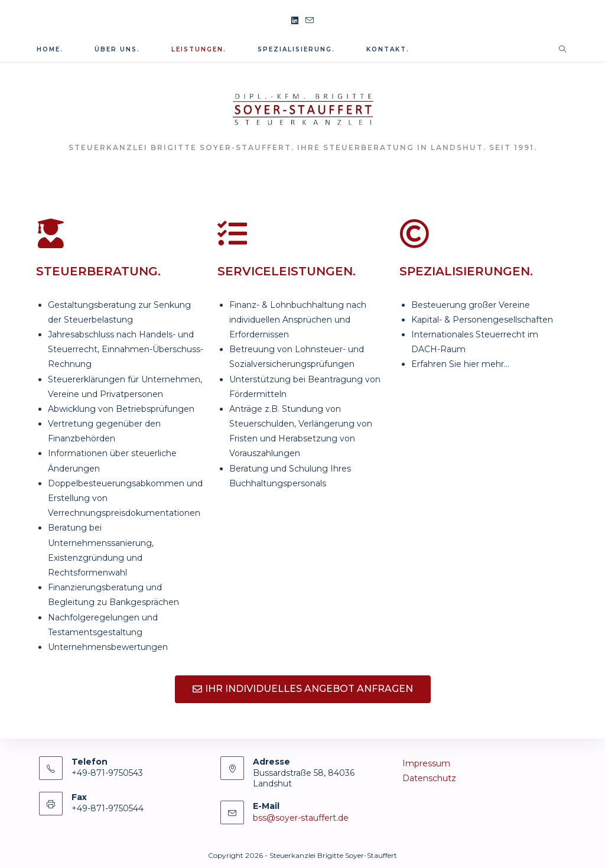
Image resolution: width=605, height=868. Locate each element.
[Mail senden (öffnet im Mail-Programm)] (310, 21)
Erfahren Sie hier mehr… (460, 364)
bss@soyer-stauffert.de (301, 818)
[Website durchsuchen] (562, 50)
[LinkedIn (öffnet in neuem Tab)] (295, 21)
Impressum (426, 763)
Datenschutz (429, 778)
